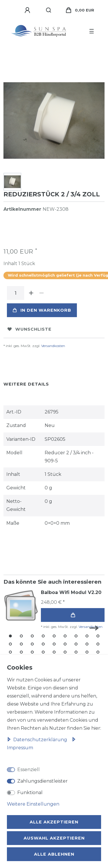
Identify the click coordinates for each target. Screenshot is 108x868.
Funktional (30, 793)
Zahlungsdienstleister (42, 781)
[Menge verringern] (41, 293)
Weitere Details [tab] (26, 384)
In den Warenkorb (42, 310)
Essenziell (29, 770)
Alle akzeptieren (54, 822)
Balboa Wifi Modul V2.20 (71, 592)
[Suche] (49, 10)
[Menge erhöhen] (31, 293)
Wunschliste (30, 329)
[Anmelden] (28, 10)
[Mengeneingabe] (16, 293)
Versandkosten (53, 346)
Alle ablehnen (54, 854)
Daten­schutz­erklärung (38, 740)
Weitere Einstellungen (33, 804)
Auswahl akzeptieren (54, 838)
